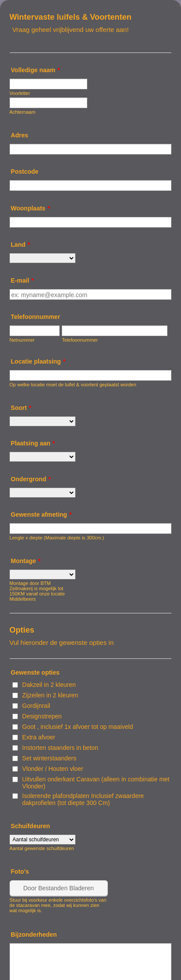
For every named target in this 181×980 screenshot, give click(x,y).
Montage (26, 561)
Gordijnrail (36, 706)
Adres (20, 135)
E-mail (22, 280)
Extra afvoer (39, 737)
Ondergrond (31, 479)
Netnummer (22, 340)
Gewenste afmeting (41, 514)
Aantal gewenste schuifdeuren (42, 848)
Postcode (25, 171)
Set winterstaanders (50, 758)
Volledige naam (35, 70)
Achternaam (23, 112)
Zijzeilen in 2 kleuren (50, 695)
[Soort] (43, 421)
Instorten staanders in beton (60, 748)
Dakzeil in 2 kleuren (49, 685)
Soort (21, 408)
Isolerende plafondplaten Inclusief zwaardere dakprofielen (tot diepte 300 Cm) (83, 799)
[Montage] (43, 574)
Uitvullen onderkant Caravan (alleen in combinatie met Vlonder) (96, 783)
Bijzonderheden (34, 934)
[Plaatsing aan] (43, 457)
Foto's (20, 871)
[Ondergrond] (43, 493)
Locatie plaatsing (38, 361)
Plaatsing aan (33, 443)
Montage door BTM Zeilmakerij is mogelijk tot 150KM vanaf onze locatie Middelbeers (37, 591)
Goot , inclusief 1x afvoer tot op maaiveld (78, 727)
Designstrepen (42, 716)
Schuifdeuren (30, 826)
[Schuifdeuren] (43, 840)
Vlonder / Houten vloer (53, 769)
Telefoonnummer (36, 317)
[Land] (43, 258)
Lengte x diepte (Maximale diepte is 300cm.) (57, 538)
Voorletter (20, 93)
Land (21, 245)
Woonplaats (31, 208)
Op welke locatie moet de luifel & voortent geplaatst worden (73, 385)
